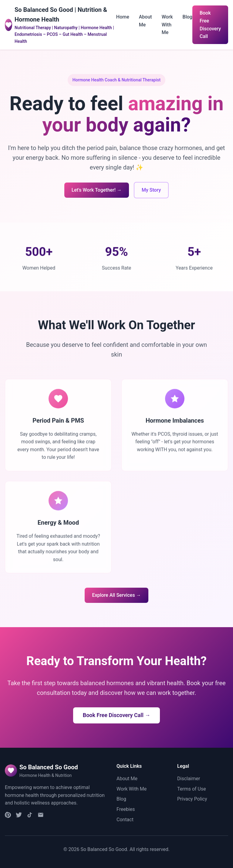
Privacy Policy (192, 799)
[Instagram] (8, 816)
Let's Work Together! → (97, 190)
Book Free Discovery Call (210, 25)
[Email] (41, 816)
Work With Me (167, 25)
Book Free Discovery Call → (117, 715)
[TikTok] (30, 816)
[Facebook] (19, 816)
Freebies (126, 809)
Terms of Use (192, 789)
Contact (125, 820)
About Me (127, 779)
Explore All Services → (116, 595)
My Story (151, 190)
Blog (187, 17)
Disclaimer (189, 779)
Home (123, 17)
